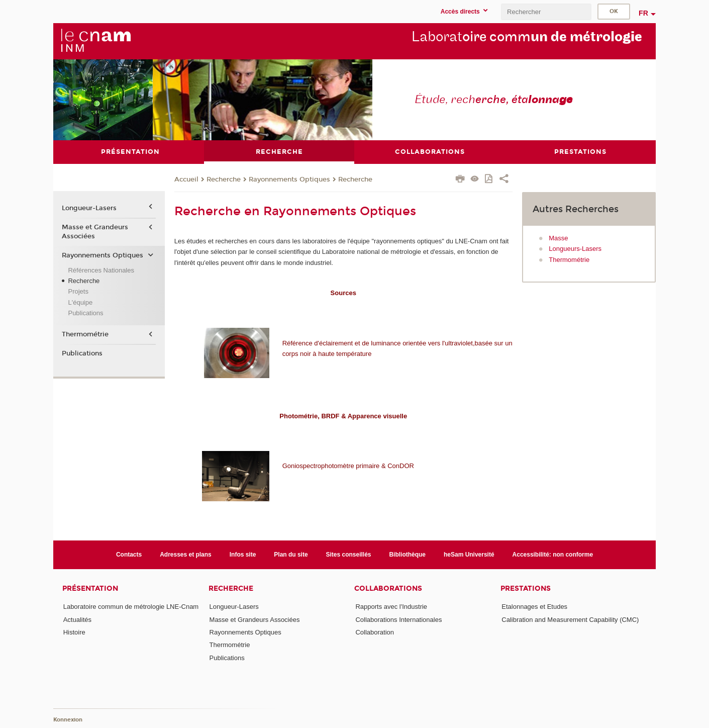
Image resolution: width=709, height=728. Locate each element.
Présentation (90, 588)
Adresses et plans (186, 554)
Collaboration (375, 632)
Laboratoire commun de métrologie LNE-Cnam (131, 607)
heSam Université (469, 554)
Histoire (74, 632)
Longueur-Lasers (89, 208)
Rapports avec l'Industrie (391, 607)
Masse (558, 238)
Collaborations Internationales (398, 619)
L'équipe (80, 302)
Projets (78, 291)
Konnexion (68, 719)
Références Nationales (101, 270)
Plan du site (291, 554)
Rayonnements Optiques (289, 179)
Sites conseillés (349, 554)
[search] (546, 12)
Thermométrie (569, 259)
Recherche (224, 179)
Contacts (129, 554)
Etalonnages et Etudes (534, 607)
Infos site (243, 554)
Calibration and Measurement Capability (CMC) (570, 619)
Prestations (526, 588)
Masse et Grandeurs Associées (95, 231)
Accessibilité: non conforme (553, 554)
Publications (85, 313)
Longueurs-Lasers (575, 249)
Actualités (77, 619)
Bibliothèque (407, 554)
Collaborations (388, 588)
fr (643, 13)
